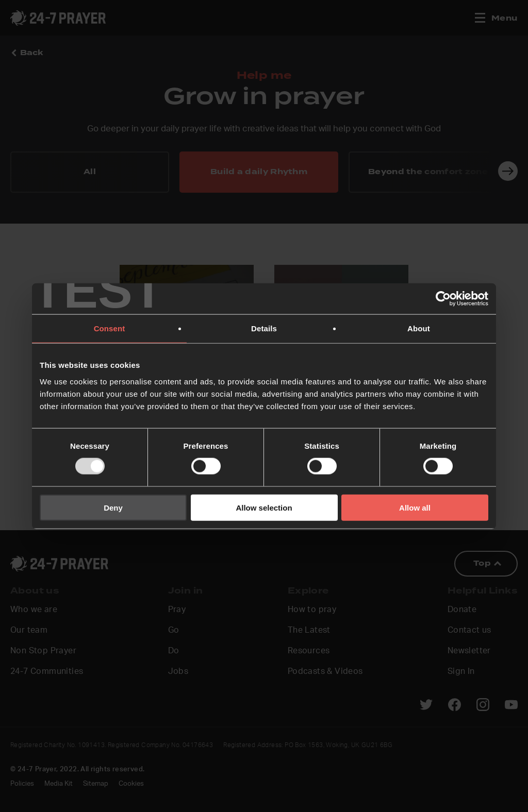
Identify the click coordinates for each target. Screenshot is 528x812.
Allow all (415, 507)
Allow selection (264, 507)
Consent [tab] (110, 328)
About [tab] (419, 328)
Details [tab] (264, 328)
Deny (113, 507)
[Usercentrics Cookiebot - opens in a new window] (443, 299)
